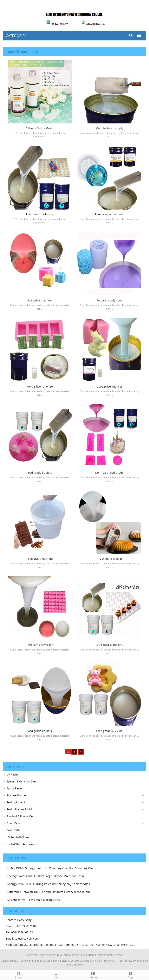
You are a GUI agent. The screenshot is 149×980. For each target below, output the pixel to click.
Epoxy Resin (14, 788)
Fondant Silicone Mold (21, 816)
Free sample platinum (109, 214)
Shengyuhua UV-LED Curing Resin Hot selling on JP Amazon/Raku (49, 884)
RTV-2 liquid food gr (109, 559)
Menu (93, 975)
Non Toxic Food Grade (109, 473)
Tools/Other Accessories (22, 844)
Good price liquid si (109, 386)
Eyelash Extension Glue (21, 781)
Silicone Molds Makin (40, 128)
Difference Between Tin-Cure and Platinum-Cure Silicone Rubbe (49, 892)
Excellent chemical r (40, 645)
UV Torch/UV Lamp (18, 837)
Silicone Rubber (17, 795)
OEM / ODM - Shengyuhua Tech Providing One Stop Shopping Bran (51, 868)
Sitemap (118, 955)
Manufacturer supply (109, 128)
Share (19, 975)
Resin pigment (16, 802)
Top (130, 975)
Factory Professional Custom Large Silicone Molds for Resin (46, 876)
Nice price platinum (40, 300)
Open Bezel (14, 823)
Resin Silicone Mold (19, 809)
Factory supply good (109, 300)
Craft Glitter (14, 830)
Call (56, 975)
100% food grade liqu (109, 645)
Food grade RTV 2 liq (109, 731)
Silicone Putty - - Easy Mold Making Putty (34, 900)
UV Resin (12, 774)
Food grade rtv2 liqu (40, 559)
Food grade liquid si (40, 473)
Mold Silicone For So (40, 386)
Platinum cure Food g (40, 214)
